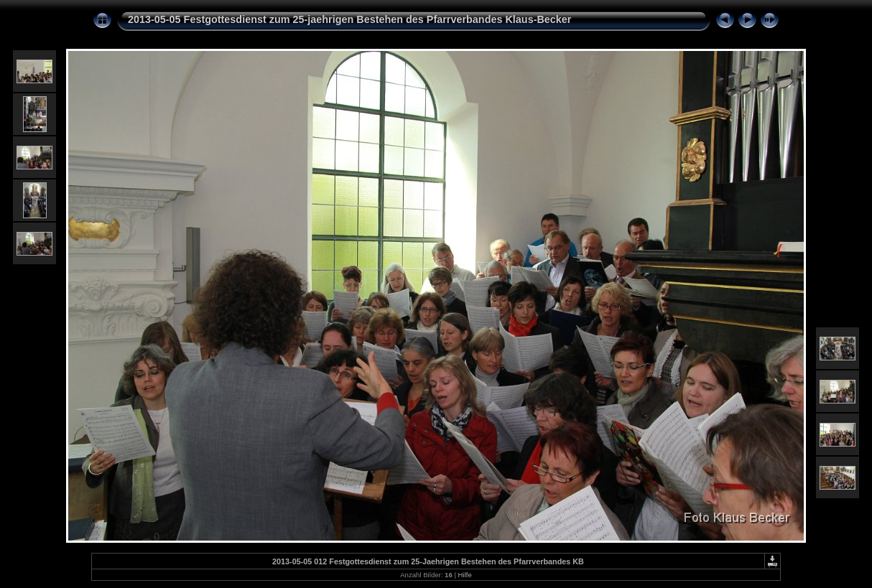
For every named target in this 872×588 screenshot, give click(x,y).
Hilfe (465, 575)
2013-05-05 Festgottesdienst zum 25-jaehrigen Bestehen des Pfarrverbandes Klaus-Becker (349, 19)
